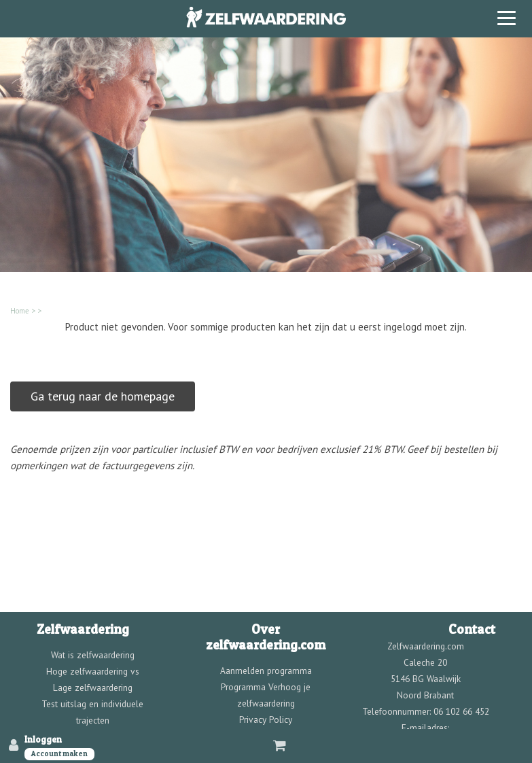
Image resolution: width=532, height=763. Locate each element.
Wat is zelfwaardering (93, 655)
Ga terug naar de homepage (103, 396)
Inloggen (43, 739)
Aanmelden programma (266, 671)
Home (20, 311)
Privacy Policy (266, 719)
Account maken (59, 753)
